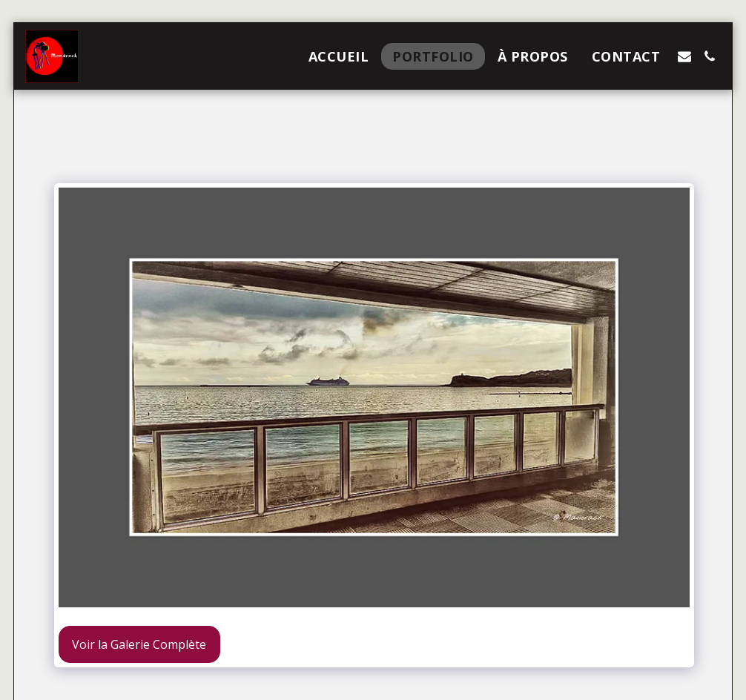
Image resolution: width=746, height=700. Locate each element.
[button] (684, 56)
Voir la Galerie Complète (139, 644)
